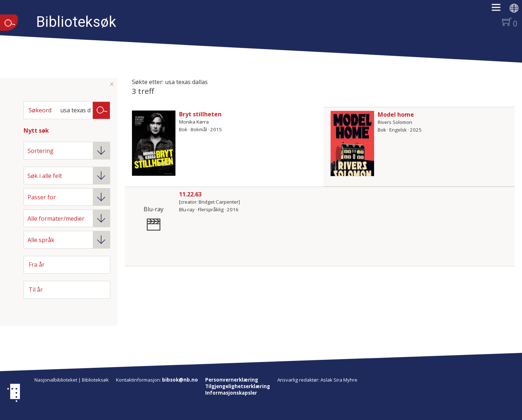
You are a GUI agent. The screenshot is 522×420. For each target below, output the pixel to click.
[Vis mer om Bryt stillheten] (154, 143)
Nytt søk (36, 130)
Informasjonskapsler (231, 393)
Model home (396, 115)
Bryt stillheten (200, 114)
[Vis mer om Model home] (352, 144)
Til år (36, 290)
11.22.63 (190, 194)
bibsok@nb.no (180, 380)
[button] (500, 10)
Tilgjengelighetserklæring (238, 386)
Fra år (37, 265)
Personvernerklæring (232, 380)
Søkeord (40, 110)
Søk (101, 110)
